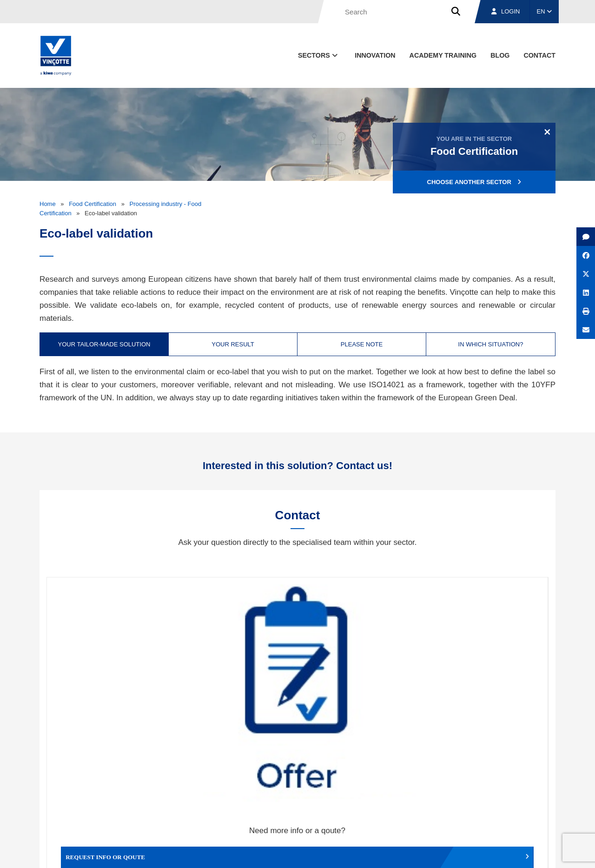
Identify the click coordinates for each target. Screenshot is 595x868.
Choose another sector (474, 182)
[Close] (547, 132)
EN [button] (545, 11)
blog (500, 55)
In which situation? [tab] (491, 344)
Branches (442, 809)
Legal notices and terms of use (425, 852)
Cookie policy (490, 852)
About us (388, 809)
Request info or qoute (109, 683)
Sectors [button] (319, 55)
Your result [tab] (233, 344)
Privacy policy (532, 852)
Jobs (492, 809)
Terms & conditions (353, 852)
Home (48, 204)
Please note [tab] (362, 344)
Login (506, 11)
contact (539, 55)
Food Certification (93, 204)
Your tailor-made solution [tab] (104, 344)
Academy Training (443, 55)
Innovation (375, 55)
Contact (539, 809)
